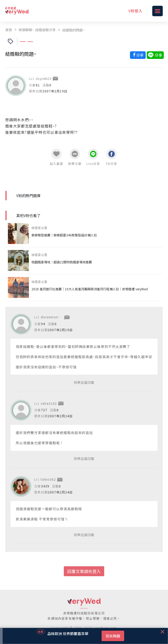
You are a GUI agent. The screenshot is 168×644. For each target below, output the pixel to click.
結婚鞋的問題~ (73, 30)
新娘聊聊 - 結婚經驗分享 (37, 30)
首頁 (9, 30)
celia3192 (49, 403)
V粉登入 (135, 11)
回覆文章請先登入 (84, 571)
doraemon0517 (54, 317)
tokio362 (48, 479)
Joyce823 (43, 78)
